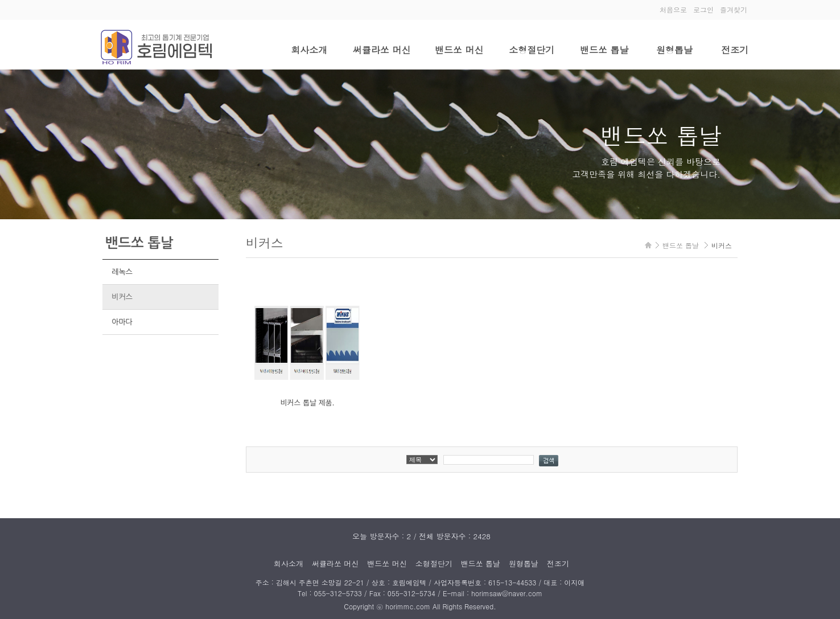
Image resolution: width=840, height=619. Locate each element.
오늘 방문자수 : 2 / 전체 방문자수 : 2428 (421, 536)
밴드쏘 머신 (459, 50)
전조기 (735, 50)
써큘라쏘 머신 (382, 50)
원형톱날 (674, 50)
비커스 (122, 297)
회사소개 (309, 50)
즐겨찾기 (734, 9)
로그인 (703, 9)
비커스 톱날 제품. (308, 402)
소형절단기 (532, 50)
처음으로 (673, 9)
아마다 (122, 322)
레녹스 (122, 272)
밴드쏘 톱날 (604, 50)
